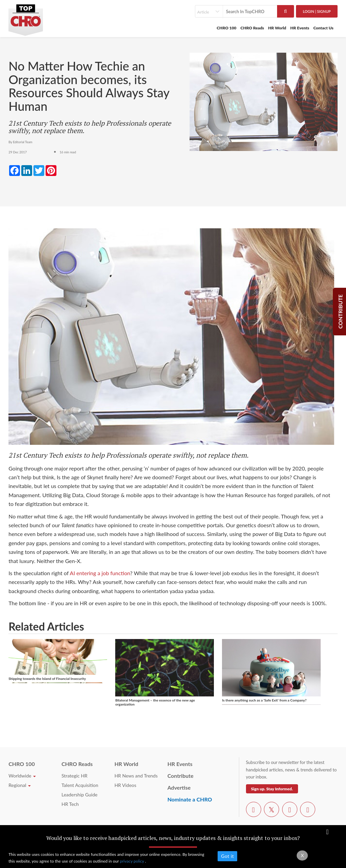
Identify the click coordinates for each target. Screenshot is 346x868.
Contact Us (323, 28)
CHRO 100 (226, 28)
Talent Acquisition (80, 785)
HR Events (300, 28)
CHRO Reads (252, 28)
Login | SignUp (317, 11)
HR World (277, 28)
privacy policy (133, 861)
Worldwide (22, 776)
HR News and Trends (136, 776)
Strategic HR (75, 776)
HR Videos (126, 785)
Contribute (180, 776)
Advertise (179, 787)
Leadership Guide (79, 795)
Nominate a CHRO (190, 799)
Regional (20, 785)
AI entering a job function (100, 573)
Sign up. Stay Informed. (272, 789)
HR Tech (70, 804)
